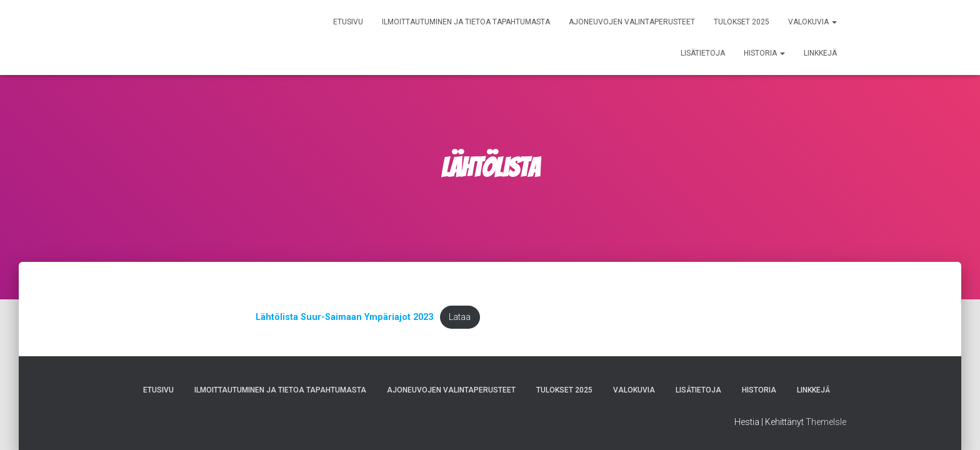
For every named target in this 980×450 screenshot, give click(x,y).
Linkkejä (820, 53)
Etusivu (348, 22)
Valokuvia (812, 22)
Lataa (460, 317)
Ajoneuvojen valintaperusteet (632, 22)
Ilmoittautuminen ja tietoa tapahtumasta (466, 22)
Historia (764, 53)
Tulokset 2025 (742, 22)
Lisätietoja (703, 53)
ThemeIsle (826, 422)
